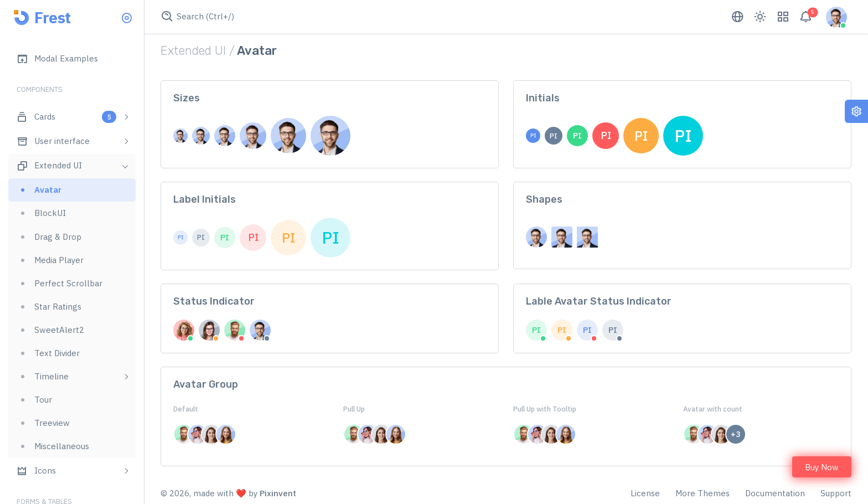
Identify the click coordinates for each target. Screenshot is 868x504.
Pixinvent (278, 493)
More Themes (702, 493)
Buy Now (822, 467)
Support (836, 493)
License (645, 493)
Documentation (775, 493)
